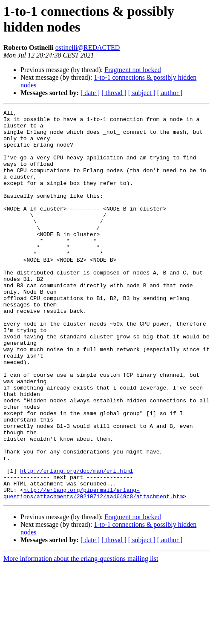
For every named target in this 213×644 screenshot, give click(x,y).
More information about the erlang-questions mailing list (81, 637)
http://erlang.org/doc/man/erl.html (76, 543)
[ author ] (170, 93)
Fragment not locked (132, 70)
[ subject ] (142, 93)
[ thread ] (114, 93)
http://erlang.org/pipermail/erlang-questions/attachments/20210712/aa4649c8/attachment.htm (93, 570)
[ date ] (90, 93)
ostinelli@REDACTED (88, 48)
